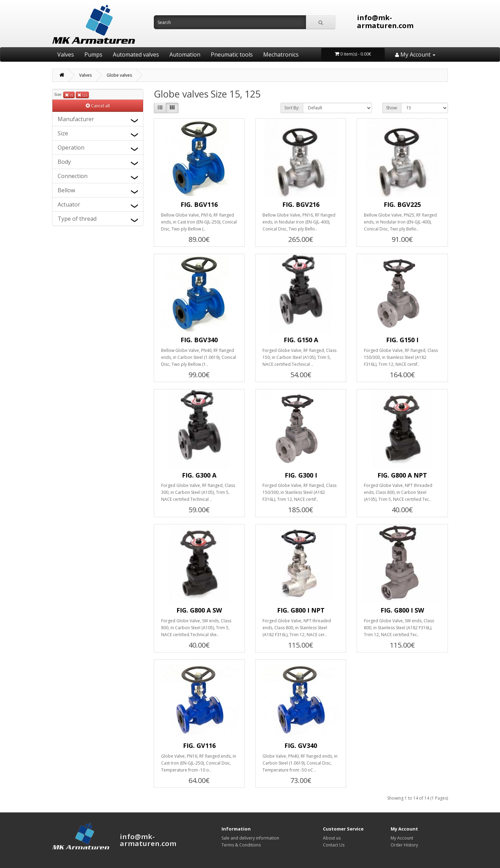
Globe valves (119, 75)
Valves (66, 54)
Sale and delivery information (250, 838)
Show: (392, 108)
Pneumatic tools (232, 54)
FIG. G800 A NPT (402, 475)
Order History (404, 845)
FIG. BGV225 (402, 204)
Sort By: (292, 108)
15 (69, 95)
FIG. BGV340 (199, 340)
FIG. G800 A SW (199, 610)
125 (82, 95)
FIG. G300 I (301, 475)
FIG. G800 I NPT (301, 610)
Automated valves (136, 54)
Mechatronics (281, 54)
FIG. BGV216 (301, 204)
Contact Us (334, 845)
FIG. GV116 (199, 745)
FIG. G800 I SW (402, 610)
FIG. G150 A (301, 340)
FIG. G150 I (402, 340)
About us (332, 838)
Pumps (93, 54)
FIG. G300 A (199, 475)
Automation (185, 54)
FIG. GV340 (301, 745)
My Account (402, 838)
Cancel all (98, 106)
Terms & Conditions (241, 845)
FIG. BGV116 (199, 204)
